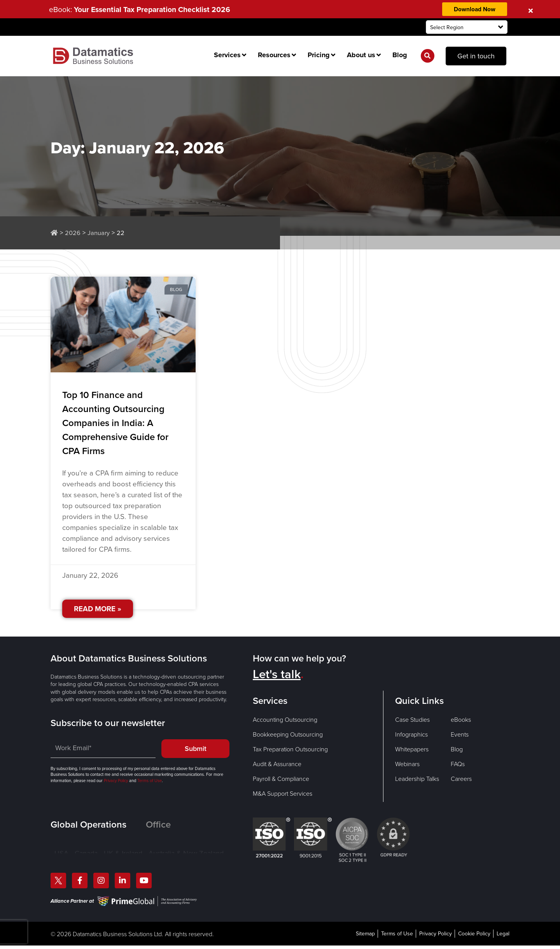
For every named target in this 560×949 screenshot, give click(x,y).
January (99, 233)
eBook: (143, 9)
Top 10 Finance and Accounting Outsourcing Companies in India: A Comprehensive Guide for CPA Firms (115, 423)
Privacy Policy (116, 781)
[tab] (98, 825)
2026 (73, 233)
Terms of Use (149, 781)
